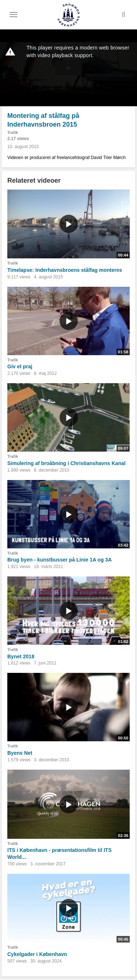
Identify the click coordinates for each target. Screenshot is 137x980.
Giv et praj (20, 366)
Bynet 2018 (21, 656)
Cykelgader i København (37, 954)
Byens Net (20, 753)
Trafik (13, 132)
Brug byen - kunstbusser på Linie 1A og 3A (60, 560)
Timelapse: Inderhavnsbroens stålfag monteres (65, 270)
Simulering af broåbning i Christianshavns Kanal (66, 463)
